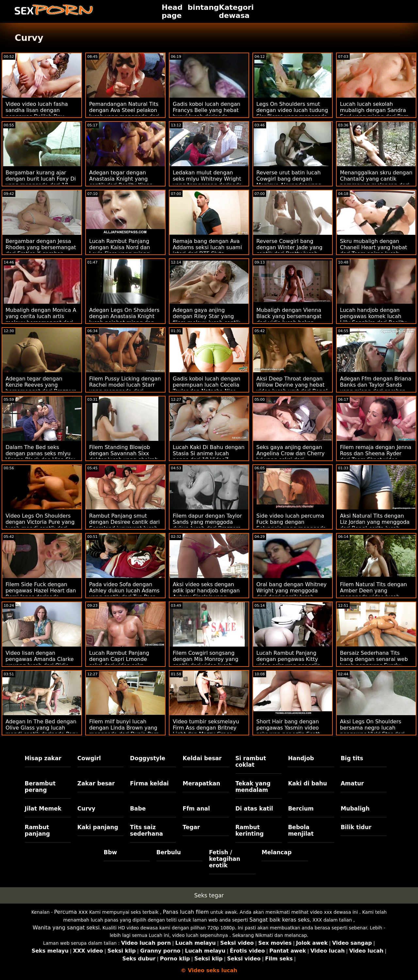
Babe (138, 809)
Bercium (301, 809)
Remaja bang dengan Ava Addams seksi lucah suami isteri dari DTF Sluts (207, 247)
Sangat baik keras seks (280, 920)
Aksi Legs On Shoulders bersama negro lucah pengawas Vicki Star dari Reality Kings (372, 731)
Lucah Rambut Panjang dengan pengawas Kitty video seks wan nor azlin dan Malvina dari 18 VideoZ (292, 662)
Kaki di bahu (307, 783)
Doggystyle (148, 758)
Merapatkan (201, 783)
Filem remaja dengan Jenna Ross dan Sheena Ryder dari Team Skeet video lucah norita (376, 457)
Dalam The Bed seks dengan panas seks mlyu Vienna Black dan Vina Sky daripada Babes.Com (40, 457)
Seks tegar (209, 895)
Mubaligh (355, 809)
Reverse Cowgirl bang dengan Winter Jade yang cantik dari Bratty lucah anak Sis (289, 250)
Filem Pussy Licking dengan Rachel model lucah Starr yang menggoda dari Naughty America (125, 388)
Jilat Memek (43, 809)
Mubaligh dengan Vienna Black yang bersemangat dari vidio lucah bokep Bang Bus (289, 319)
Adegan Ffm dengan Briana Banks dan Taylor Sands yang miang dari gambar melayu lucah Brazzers (376, 388)
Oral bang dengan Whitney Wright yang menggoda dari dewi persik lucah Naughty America (291, 594)
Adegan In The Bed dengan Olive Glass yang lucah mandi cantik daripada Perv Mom (41, 731)
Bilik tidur (356, 827)
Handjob (301, 758)
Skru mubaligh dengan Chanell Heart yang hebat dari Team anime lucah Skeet (374, 250)
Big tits (352, 758)
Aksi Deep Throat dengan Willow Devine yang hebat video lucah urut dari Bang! (292, 385)
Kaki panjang (98, 827)
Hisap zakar (43, 758)
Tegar (191, 827)
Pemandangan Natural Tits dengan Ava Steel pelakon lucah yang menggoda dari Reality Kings (124, 113)
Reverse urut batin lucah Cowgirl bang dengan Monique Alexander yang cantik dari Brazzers (289, 182)
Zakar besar (96, 783)
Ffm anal (196, 809)
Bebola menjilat (301, 830)
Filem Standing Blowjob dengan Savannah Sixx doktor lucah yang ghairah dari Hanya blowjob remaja (124, 457)
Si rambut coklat (251, 762)
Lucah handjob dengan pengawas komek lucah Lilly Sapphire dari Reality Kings (373, 319)
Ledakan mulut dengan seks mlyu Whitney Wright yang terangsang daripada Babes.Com (207, 182)
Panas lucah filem (186, 912)
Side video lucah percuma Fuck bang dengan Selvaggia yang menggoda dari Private (291, 525)
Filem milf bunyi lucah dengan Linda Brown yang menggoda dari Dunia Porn (124, 728)
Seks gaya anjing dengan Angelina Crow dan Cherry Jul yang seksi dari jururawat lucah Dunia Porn (292, 457)
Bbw (110, 852)
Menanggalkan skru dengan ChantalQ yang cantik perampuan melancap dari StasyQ (376, 182)
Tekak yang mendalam (253, 787)
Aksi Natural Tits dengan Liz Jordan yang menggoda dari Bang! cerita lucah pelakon (375, 525)
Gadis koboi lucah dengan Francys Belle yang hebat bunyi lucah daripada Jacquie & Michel (207, 113)
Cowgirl (89, 758)
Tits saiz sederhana (146, 830)
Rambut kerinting (250, 830)
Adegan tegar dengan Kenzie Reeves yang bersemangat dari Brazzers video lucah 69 (41, 388)
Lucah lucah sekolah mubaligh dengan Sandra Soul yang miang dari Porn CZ (374, 113)
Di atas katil (254, 809)
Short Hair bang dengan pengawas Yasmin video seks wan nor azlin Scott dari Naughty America (288, 731)
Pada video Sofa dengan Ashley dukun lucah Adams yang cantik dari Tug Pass (124, 591)
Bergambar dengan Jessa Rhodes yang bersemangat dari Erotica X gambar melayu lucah (41, 250)
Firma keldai (149, 783)
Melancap (277, 852)
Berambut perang (40, 787)
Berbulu (169, 852)
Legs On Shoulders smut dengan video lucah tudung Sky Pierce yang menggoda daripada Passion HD (292, 113)
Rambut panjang (37, 830)
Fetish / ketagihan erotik (225, 859)
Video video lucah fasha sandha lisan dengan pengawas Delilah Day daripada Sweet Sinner (37, 113)
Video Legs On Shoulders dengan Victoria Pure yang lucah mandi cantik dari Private (40, 525)
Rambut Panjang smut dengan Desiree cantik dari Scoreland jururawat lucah (124, 522)
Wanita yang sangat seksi (66, 928)
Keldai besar (202, 758)
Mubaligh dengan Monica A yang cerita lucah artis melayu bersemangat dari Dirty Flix (41, 319)
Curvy (86, 809)
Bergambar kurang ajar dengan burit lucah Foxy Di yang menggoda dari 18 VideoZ (41, 182)
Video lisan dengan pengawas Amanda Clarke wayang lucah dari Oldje (40, 659)
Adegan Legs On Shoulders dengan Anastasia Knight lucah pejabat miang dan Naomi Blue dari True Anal (124, 319)
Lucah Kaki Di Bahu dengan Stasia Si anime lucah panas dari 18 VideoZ (209, 453)
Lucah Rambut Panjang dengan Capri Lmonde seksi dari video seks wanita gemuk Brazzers (120, 662)
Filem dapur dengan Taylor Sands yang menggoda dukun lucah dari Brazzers (207, 522)
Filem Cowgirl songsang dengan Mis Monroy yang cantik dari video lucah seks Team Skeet (206, 662)
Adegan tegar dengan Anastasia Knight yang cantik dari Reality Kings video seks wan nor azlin (121, 182)
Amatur (352, 783)
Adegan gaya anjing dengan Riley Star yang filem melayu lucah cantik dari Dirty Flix (207, 319)
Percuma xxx (71, 912)
